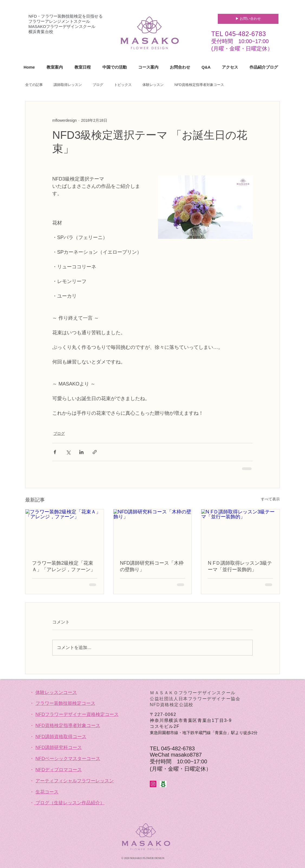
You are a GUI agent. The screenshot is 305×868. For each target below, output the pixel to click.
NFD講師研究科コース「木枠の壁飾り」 (152, 566)
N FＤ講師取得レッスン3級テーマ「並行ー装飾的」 (240, 566)
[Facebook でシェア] (55, 452)
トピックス (123, 85)
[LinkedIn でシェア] (81, 452)
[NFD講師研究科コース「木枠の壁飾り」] (153, 531)
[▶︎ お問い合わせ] (248, 19)
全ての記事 (34, 85)
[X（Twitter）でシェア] (68, 452)
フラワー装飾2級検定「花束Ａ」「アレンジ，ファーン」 (64, 566)
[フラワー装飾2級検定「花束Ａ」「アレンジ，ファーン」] (65, 531)
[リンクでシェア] (95, 452)
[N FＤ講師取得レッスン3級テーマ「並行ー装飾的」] (240, 531)
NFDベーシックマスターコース (68, 759)
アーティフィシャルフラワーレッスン (75, 781)
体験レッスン (153, 85)
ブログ (98, 85)
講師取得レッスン (68, 85)
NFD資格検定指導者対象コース (199, 85)
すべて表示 (270, 499)
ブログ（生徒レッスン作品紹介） (70, 803)
